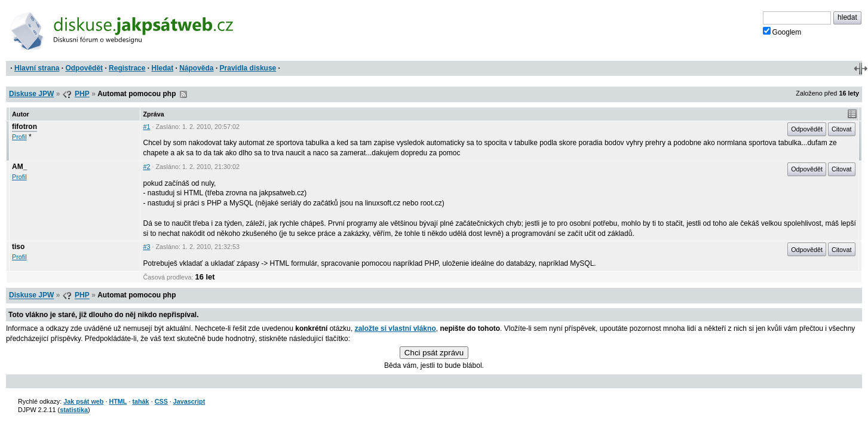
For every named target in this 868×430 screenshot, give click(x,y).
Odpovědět (84, 68)
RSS (183, 94)
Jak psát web (83, 401)
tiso (18, 247)
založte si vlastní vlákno (395, 328)
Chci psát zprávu (434, 353)
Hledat (162, 68)
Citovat (842, 129)
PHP (82, 94)
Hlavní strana (37, 68)
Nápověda (196, 68)
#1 (146, 127)
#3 (146, 247)
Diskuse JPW (31, 94)
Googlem (782, 32)
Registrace (127, 68)
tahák (140, 401)
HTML (118, 401)
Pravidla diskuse (248, 68)
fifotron (24, 127)
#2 (146, 167)
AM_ (19, 167)
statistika (74, 410)
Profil (19, 137)
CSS (161, 401)
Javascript (189, 401)
